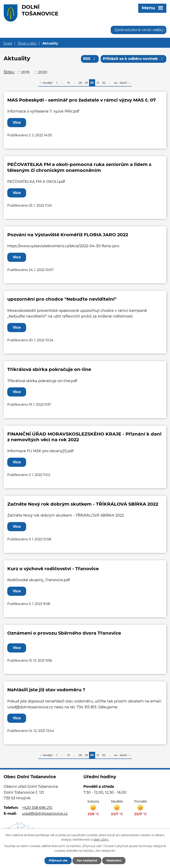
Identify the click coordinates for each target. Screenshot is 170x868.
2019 (25, 72)
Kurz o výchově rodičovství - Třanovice (53, 569)
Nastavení (114, 860)
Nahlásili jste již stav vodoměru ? (46, 690)
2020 (43, 72)
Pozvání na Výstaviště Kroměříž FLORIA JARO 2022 (68, 235)
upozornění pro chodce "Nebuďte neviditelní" (62, 299)
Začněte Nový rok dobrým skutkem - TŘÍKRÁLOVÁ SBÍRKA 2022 (83, 504)
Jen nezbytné (87, 860)
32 (104, 83)
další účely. (101, 840)
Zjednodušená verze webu (139, 30)
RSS (90, 59)
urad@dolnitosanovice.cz (45, 814)
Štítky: (9, 72)
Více (17, 122)
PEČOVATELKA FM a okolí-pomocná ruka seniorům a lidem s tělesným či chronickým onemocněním (79, 167)
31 (98, 83)
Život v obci (27, 43)
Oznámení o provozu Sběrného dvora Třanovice (64, 633)
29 (86, 83)
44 (116, 83)
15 (69, 83)
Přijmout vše (58, 860)
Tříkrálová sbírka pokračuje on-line (49, 369)
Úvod (8, 43)
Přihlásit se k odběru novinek (134, 59)
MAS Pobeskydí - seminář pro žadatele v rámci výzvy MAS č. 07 (82, 100)
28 (80, 83)
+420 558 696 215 (37, 808)
